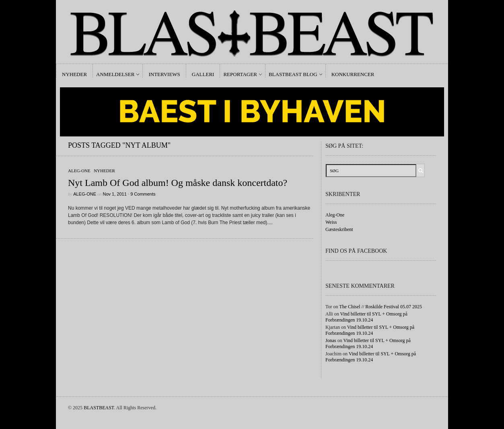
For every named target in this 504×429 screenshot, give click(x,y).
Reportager (240, 74)
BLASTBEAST (99, 408)
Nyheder (74, 74)
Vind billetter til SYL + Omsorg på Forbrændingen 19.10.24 (366, 317)
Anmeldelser (115, 74)
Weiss (331, 222)
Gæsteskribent (339, 229)
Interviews (164, 74)
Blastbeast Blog (293, 74)
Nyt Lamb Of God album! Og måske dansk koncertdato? (178, 183)
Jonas (331, 340)
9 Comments (143, 194)
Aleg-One (79, 171)
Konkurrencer (353, 74)
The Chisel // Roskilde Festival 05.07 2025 (381, 307)
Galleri (203, 74)
